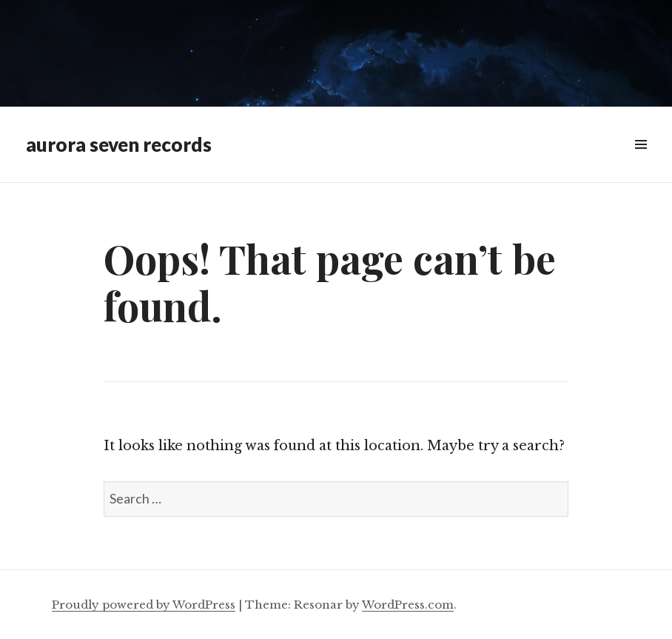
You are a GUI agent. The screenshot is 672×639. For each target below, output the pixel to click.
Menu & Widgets (641, 161)
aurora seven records (119, 144)
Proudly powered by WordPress (144, 605)
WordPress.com (408, 605)
